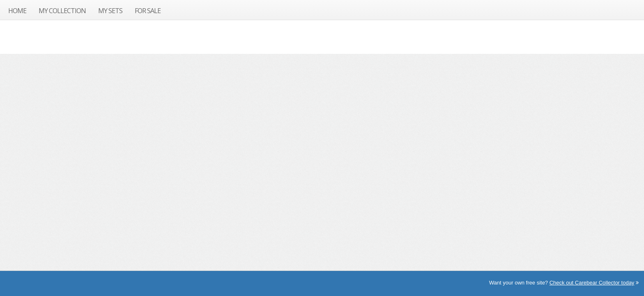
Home (17, 11)
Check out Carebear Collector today (592, 283)
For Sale (148, 11)
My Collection (62, 11)
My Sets (110, 11)
